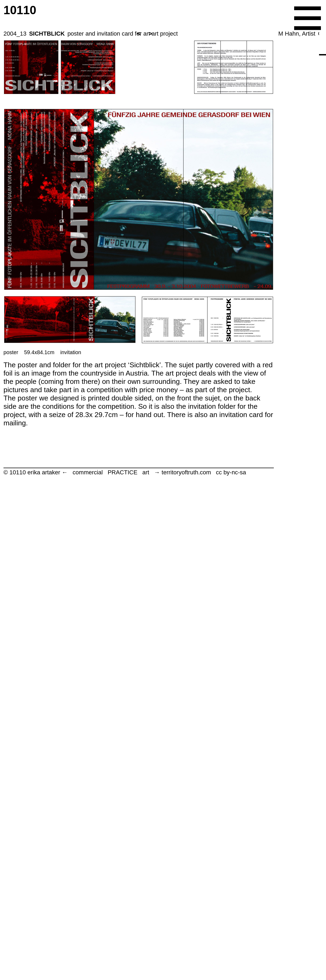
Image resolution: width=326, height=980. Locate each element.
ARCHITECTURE (200, 124)
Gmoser (200, 799)
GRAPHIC (200, 214)
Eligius (199, 484)
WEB (199, 147)
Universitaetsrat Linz (199, 304)
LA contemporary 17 (200, 372)
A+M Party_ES (199, 462)
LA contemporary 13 (200, 934)
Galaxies (199, 552)
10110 (197, 42)
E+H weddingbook (199, 574)
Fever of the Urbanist (199, 642)
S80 (199, 282)
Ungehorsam (200, 956)
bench (200, 709)
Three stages (199, 776)
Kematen (199, 844)
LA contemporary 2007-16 (200, 507)
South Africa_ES (200, 439)
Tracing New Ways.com (199, 866)
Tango (199, 754)
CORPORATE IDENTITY (199, 102)
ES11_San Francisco (199, 394)
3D (200, 169)
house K (199, 327)
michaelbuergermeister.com (199, 889)
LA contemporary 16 (200, 529)
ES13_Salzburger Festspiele (200, 821)
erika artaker (200, 79)
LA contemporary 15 (200, 597)
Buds (199, 619)
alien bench (199, 731)
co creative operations (200, 237)
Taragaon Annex (200, 911)
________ (200, 259)
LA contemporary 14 (200, 664)
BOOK (199, 192)
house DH (199, 349)
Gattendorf (200, 417)
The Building (199, 686)
